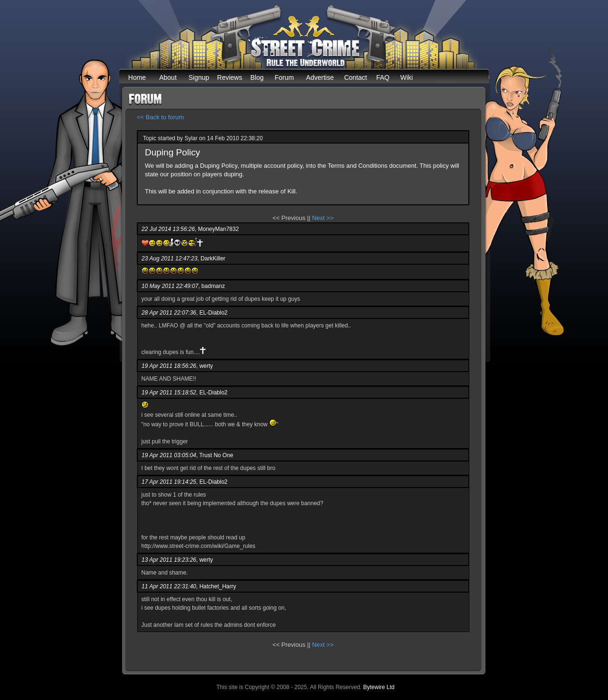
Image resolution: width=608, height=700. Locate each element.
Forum (284, 77)
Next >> (323, 218)
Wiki (407, 77)
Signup (199, 77)
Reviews (230, 77)
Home (137, 77)
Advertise (320, 77)
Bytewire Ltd (379, 687)
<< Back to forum (160, 117)
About (168, 77)
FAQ (383, 77)
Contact (355, 77)
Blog (257, 77)
